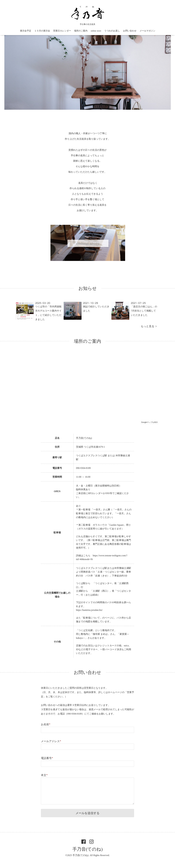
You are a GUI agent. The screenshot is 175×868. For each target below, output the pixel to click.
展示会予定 (26, 31)
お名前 (46, 724)
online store (96, 31)
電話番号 (47, 758)
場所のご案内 (81, 31)
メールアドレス (51, 741)
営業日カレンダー (62, 31)
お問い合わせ (130, 31)
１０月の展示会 (42, 31)
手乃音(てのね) (88, 849)
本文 (44, 775)
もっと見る (149, 326)
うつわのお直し (112, 31)
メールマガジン (147, 31)
